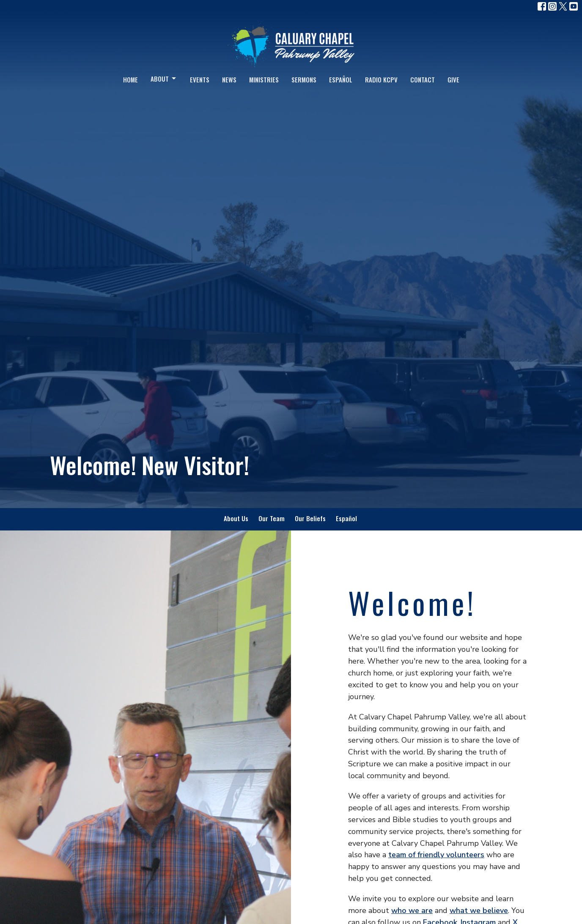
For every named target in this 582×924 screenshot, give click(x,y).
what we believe (479, 910)
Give (453, 79)
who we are (412, 910)
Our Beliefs (310, 518)
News (229, 79)
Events (200, 79)
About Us (236, 518)
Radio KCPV (381, 79)
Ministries (264, 79)
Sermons (304, 79)
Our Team (272, 518)
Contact (423, 79)
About (164, 79)
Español (341, 79)
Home (130, 79)
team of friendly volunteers (436, 855)
